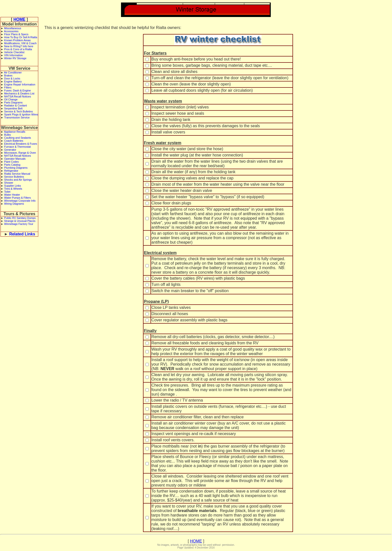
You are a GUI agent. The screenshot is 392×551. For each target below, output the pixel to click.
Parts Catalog (12, 165)
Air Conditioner (13, 72)
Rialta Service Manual (17, 174)
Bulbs (8, 135)
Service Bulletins (14, 177)
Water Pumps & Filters (18, 198)
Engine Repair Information (20, 84)
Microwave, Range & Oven (20, 153)
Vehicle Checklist (14, 52)
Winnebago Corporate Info (20, 201)
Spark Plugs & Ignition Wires (21, 114)
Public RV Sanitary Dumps (20, 218)
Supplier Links (13, 186)
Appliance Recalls (15, 132)
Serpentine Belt (13, 108)
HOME (19, 19)
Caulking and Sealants (18, 138)
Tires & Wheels (13, 189)
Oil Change (11, 99)
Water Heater (12, 195)
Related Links (22, 234)
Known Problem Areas (17, 40)
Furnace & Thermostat (17, 147)
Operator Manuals (15, 159)
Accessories (11, 31)
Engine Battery (13, 81)
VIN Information (13, 55)
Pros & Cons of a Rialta (18, 49)
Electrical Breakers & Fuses (21, 144)
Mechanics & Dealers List (19, 93)
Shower (9, 183)
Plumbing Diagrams (16, 168)
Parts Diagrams (13, 102)
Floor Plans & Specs (16, 34)
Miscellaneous (13, 28)
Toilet (7, 192)
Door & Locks (12, 78)
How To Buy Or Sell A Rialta (21, 37)
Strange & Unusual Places (20, 221)
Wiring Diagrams (14, 204)
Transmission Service (17, 117)
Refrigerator (11, 171)
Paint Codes (11, 162)
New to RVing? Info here (19, 46)
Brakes (8, 75)
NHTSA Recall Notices (18, 96)
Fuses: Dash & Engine (18, 90)
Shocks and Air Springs (18, 180)
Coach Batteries (14, 141)
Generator (10, 150)
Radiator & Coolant (16, 105)
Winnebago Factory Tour (19, 224)
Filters (8, 87)
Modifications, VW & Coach (20, 43)
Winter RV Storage (15, 58)
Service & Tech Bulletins (19, 111)
